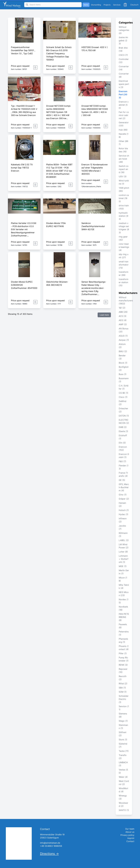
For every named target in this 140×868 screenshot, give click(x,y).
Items (86, 5)
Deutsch (134, 5)
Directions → (49, 854)
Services (117, 5)
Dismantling (96, 5)
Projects (107, 5)
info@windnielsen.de (50, 843)
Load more (104, 315)
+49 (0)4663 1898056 (51, 846)
